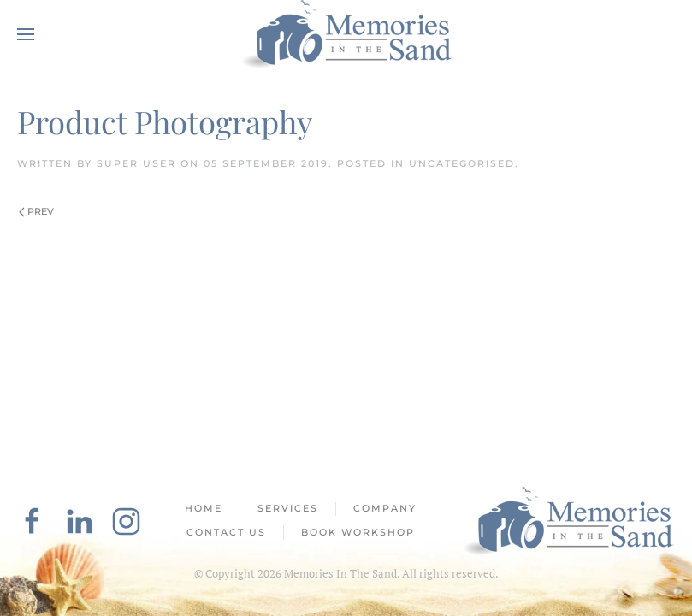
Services (288, 508)
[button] (26, 34)
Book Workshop (358, 532)
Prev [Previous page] (36, 211)
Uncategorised (462, 163)
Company (385, 508)
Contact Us (226, 532)
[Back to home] (346, 34)
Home (204, 508)
